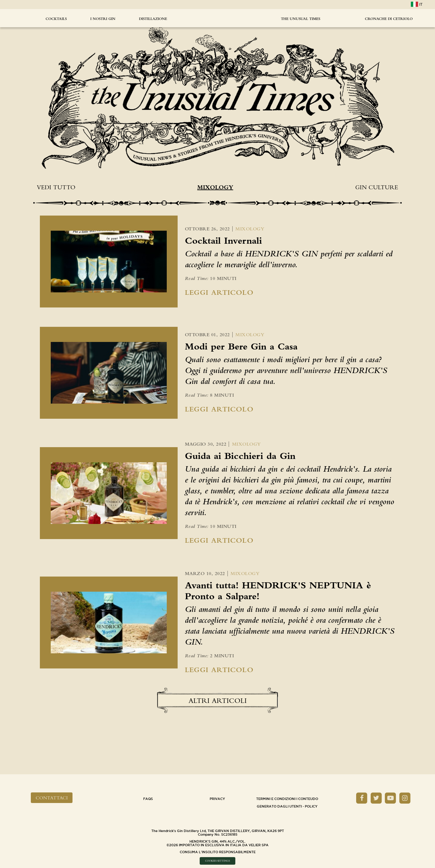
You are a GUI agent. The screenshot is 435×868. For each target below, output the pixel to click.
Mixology (215, 187)
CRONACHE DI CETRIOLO (389, 19)
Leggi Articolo (219, 292)
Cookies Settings (217, 861)
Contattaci (52, 798)
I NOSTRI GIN (103, 19)
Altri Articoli (218, 701)
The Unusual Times (301, 19)
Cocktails (56, 19)
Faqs (148, 799)
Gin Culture (377, 187)
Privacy (217, 799)
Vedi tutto (56, 187)
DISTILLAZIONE (153, 19)
